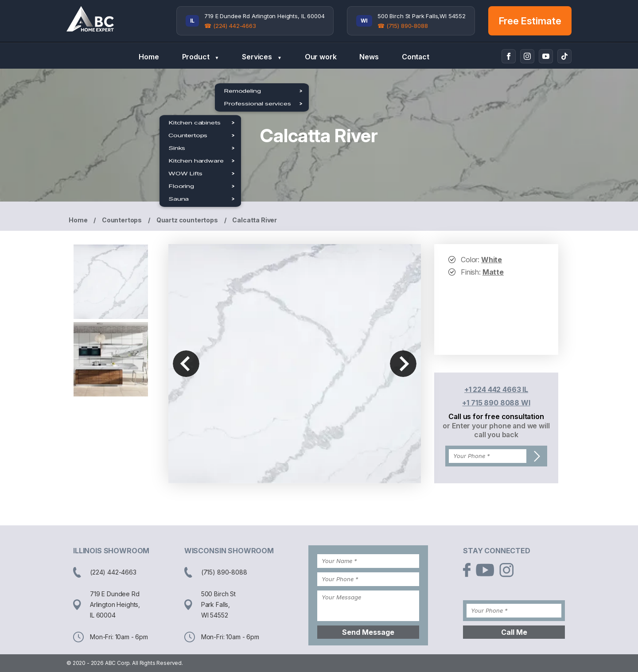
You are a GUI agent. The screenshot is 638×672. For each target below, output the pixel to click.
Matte (493, 272)
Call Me (514, 632)
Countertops (122, 220)
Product (201, 57)
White (492, 260)
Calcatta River (255, 220)
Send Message (368, 632)
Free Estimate (530, 21)
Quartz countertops (187, 220)
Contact (416, 57)
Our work (321, 57)
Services (262, 57)
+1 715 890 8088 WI (496, 403)
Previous (186, 364)
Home (149, 57)
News (369, 57)
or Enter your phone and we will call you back (496, 430)
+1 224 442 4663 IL (496, 389)
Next (403, 364)
